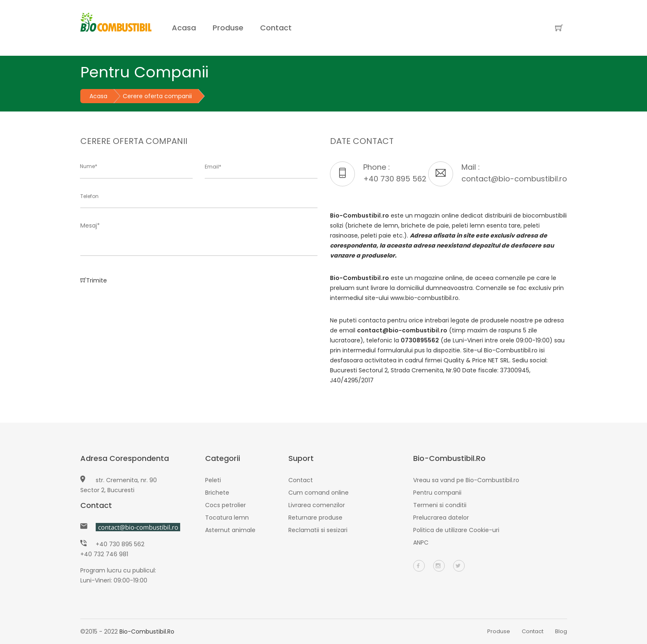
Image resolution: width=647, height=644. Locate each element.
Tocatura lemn (227, 518)
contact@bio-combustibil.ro (514, 179)
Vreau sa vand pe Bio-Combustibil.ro (466, 480)
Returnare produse (315, 518)
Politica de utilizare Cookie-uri (456, 530)
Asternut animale (230, 530)
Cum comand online (319, 493)
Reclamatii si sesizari (318, 530)
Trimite (94, 280)
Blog (561, 631)
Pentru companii (437, 493)
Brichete (217, 493)
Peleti (213, 480)
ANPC (421, 542)
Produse (228, 28)
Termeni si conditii (440, 505)
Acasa (184, 28)
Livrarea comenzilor (317, 505)
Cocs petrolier (226, 505)
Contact (276, 28)
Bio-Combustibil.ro (147, 632)
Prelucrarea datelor (441, 518)
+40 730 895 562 (395, 179)
